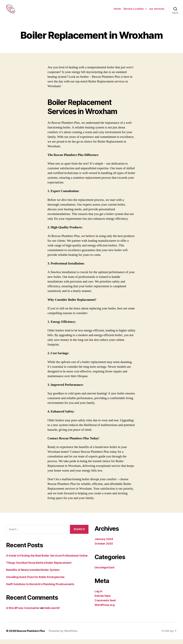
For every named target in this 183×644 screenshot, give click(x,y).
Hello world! (52, 612)
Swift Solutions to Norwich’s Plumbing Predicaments (40, 589)
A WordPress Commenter (23, 612)
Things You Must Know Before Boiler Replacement (39, 567)
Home (117, 11)
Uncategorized (104, 572)
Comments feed (105, 605)
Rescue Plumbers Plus (31, 635)
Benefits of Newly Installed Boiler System (33, 574)
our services (157, 11)
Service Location (134, 11)
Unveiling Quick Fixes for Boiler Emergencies (35, 582)
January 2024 (104, 544)
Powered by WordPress (64, 635)
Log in (98, 596)
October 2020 (104, 548)
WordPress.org (105, 609)
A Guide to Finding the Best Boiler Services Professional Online (47, 560)
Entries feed (103, 600)
